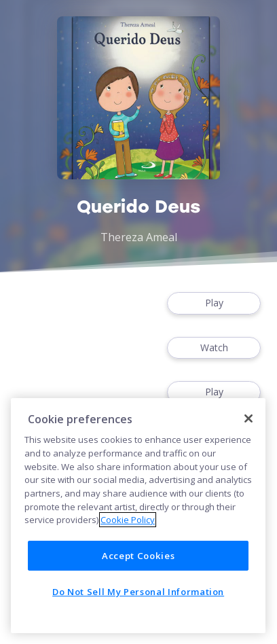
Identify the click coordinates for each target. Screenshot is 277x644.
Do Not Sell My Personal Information (138, 592)
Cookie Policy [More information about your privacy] (128, 520)
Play (214, 303)
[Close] (248, 418)
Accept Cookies (138, 556)
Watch (214, 348)
